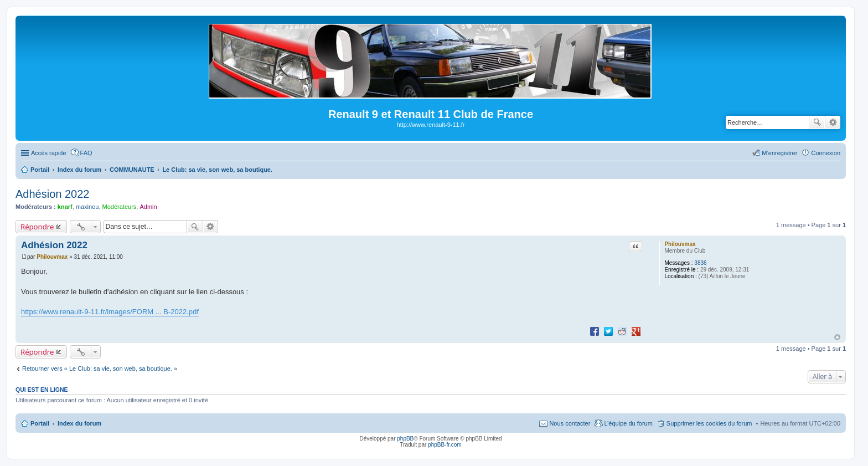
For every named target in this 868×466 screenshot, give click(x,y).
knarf (65, 207)
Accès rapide (49, 153)
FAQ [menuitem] (86, 153)
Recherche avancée (833, 122)
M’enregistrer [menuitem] (779, 153)
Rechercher (817, 122)
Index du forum (79, 423)
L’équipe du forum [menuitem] (628, 423)
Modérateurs (120, 207)
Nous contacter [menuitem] (570, 423)
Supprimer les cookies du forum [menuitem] (709, 423)
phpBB (405, 439)
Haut (837, 337)
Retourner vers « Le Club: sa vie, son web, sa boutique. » (100, 368)
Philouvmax (680, 244)
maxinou (87, 207)
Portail (40, 170)
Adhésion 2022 (52, 194)
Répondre (37, 227)
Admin (148, 207)
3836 (700, 263)
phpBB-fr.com (445, 445)
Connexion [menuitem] (826, 153)
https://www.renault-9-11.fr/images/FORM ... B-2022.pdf (110, 312)
